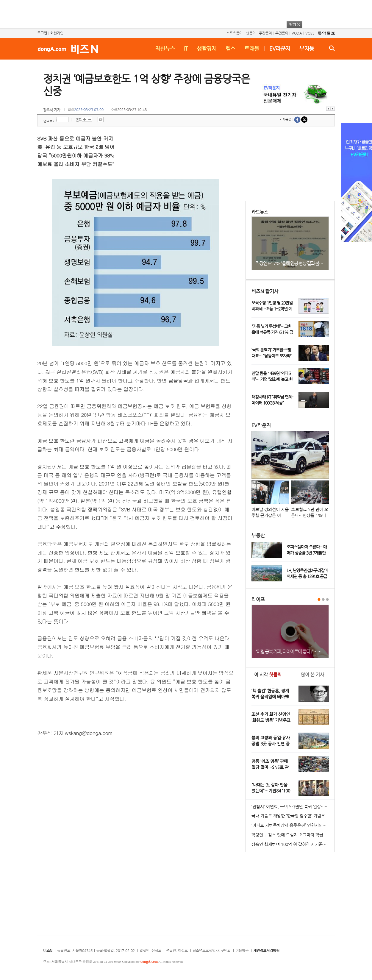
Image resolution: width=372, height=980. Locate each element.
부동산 (258, 535)
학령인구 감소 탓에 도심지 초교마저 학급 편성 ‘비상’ (293, 835)
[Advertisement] (178, 13)
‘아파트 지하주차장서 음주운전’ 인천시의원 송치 (293, 825)
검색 (332, 48)
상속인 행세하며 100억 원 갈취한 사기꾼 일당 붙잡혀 (293, 844)
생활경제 (207, 48)
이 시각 (268, 674)
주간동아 (265, 33)
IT (186, 48)
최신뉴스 (165, 48)
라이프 (258, 599)
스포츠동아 (234, 33)
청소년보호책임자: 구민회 (212, 951)
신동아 (251, 33)
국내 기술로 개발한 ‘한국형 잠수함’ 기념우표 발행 (293, 816)
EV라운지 (280, 48)
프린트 (101, 120)
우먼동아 (282, 33)
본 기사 (312, 674)
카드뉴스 (260, 212)
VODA (297, 33)
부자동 (307, 48)
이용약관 (242, 951)
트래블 (252, 48)
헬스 (230, 48)
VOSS (310, 33)
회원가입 (57, 33)
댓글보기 (49, 121)
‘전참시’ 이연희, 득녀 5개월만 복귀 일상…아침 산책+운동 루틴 (293, 806)
